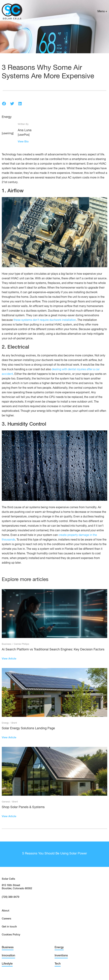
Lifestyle (7, 964)
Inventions (61, 956)
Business (7, 644)
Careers (6, 919)
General (6, 802)
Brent (14, 723)
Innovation (8, 956)
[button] (4, 104)
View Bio (23, 142)
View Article (9, 659)
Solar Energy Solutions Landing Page (28, 728)
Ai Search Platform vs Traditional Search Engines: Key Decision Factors (53, 650)
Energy (7, 117)
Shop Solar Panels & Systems (23, 807)
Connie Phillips (22, 644)
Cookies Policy (11, 935)
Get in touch (9, 927)
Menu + (102, 12)
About (6, 911)
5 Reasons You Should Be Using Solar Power (55, 854)
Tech (58, 964)
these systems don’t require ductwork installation (45, 320)
